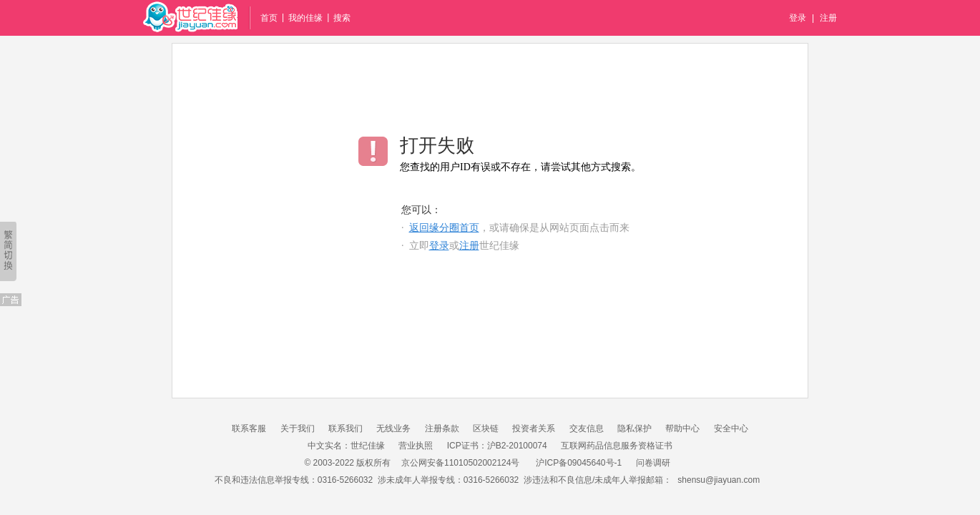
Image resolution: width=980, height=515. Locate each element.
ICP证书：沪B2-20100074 (497, 446)
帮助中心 (682, 428)
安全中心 (731, 428)
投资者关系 (534, 428)
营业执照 (416, 446)
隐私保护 (634, 428)
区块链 (486, 428)
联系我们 (346, 428)
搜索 (342, 18)
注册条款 (442, 428)
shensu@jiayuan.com (719, 480)
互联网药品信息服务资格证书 (617, 446)
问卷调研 (653, 463)
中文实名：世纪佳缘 (346, 446)
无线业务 (393, 428)
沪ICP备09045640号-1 (579, 463)
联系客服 (249, 428)
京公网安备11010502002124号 (460, 463)
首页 (269, 18)
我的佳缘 (305, 18)
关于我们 (298, 428)
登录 (798, 18)
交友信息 (587, 428)
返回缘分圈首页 (444, 228)
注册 (828, 18)
